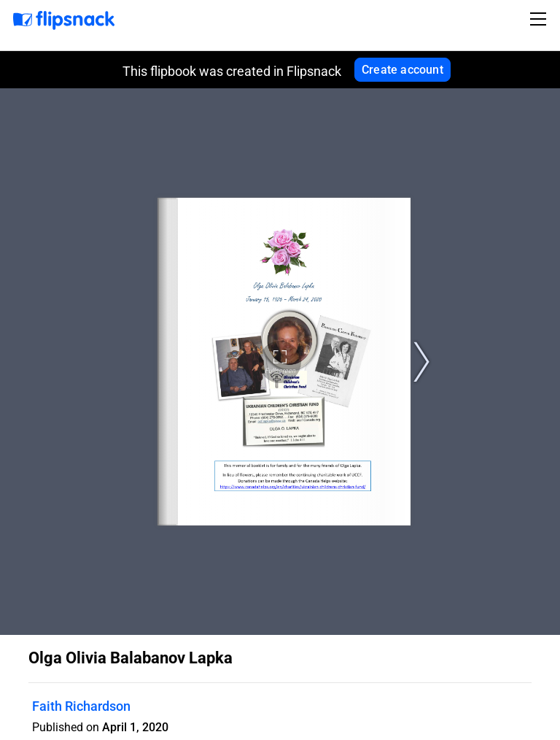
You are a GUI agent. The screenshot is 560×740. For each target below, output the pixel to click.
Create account (402, 70)
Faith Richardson (81, 706)
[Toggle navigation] (540, 19)
